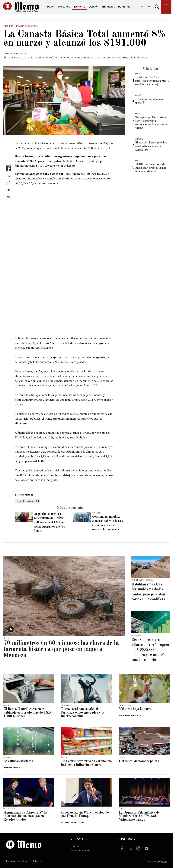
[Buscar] (157, 7)
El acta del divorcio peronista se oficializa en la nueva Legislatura (151, 146)
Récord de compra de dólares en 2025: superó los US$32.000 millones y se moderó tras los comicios (150, 650)
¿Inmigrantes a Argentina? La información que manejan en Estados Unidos (25, 816)
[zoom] (64, 101)
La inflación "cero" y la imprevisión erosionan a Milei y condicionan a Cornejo (152, 81)
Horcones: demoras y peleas (139, 761)
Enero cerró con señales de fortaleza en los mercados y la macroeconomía (83, 713)
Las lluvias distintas (18, 761)
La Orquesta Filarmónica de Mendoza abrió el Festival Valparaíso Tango (139, 816)
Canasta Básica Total (28, 501)
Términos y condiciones (17, 861)
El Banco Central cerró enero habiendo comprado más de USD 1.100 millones (27, 713)
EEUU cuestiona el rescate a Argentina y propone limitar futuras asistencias (151, 168)
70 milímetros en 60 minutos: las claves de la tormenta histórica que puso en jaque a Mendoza (61, 649)
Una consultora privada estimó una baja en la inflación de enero (86, 763)
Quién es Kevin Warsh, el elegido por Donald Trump (85, 814)
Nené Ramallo (14, 768)
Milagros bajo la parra (135, 709)
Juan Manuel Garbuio (75, 823)
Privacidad (38, 861)
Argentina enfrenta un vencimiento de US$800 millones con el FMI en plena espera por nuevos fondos (50, 523)
